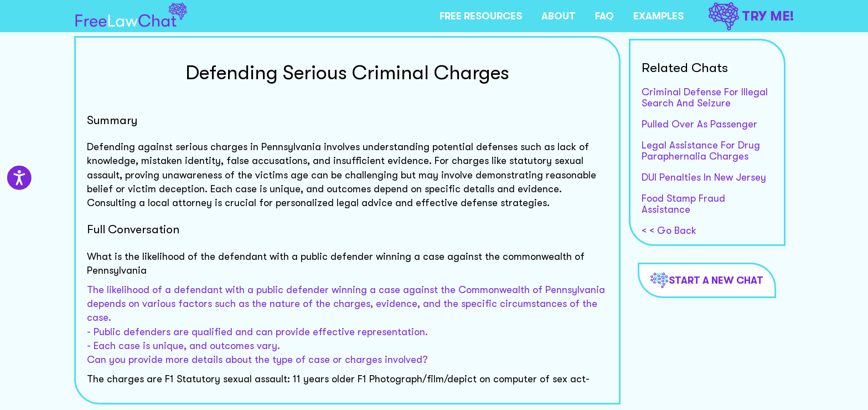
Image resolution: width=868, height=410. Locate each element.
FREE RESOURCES (481, 16)
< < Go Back (669, 230)
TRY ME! (751, 16)
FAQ (604, 16)
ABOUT (559, 16)
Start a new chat (707, 280)
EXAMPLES (658, 16)
